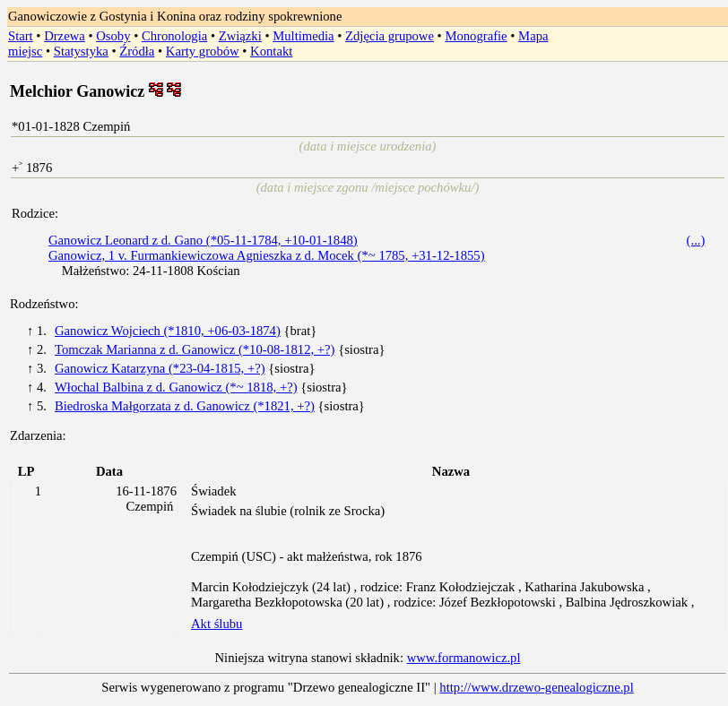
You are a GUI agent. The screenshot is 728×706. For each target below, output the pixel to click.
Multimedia (303, 36)
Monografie (476, 36)
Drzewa (65, 36)
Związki (240, 36)
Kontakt (271, 51)
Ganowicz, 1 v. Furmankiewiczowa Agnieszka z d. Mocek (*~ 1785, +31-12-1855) (267, 255)
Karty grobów (203, 51)
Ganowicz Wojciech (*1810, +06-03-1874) (168, 331)
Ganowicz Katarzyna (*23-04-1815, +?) (160, 368)
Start (21, 36)
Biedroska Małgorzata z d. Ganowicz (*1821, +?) (185, 406)
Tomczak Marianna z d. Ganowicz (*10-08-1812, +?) (195, 349)
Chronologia (174, 36)
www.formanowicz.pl (464, 658)
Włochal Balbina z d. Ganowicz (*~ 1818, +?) (176, 387)
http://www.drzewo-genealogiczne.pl (536, 687)
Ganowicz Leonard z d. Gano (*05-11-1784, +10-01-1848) (203, 240)
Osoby (113, 36)
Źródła (137, 51)
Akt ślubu (217, 624)
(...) (696, 240)
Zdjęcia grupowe (390, 36)
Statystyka (81, 51)
